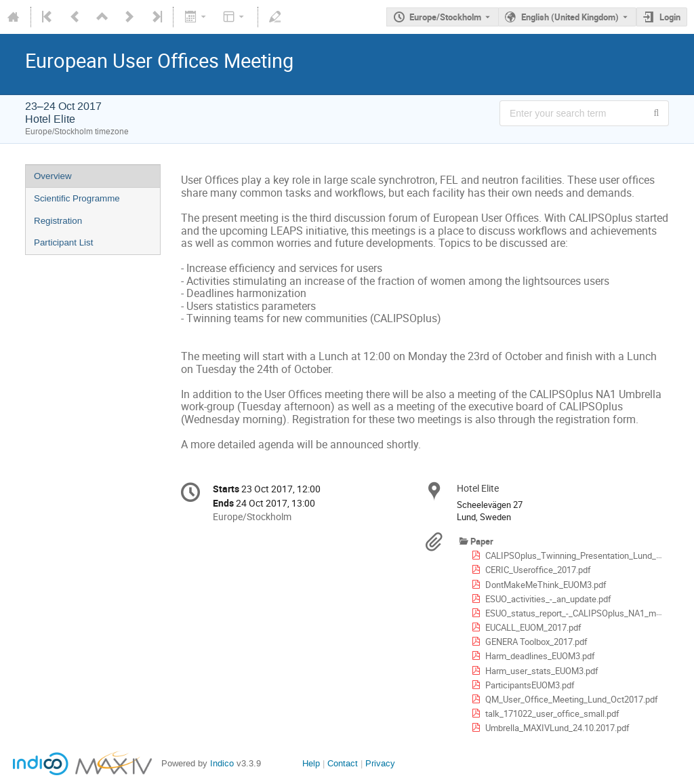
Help (311, 763)
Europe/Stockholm (445, 17)
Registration (58, 221)
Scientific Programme (77, 198)
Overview (53, 176)
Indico (222, 763)
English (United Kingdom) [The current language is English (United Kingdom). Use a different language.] (570, 17)
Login (670, 17)
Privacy (380, 763)
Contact (343, 763)
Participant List (63, 242)
